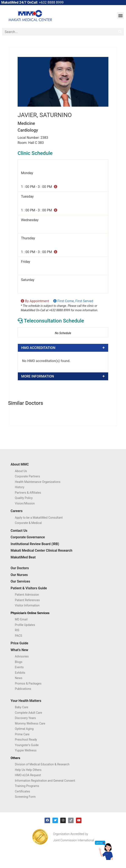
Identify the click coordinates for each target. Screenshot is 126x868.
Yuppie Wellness (26, 750)
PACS (18, 636)
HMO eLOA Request (28, 775)
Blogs (19, 662)
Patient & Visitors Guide (29, 588)
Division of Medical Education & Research (42, 764)
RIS (17, 630)
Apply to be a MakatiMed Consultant (39, 518)
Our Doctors (20, 568)
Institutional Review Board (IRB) (35, 544)
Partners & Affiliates (28, 493)
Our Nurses (19, 575)
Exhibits (20, 673)
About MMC (20, 464)
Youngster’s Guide (27, 745)
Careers (17, 511)
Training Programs (27, 786)
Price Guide (19, 643)
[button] (120, 16)
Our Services (20, 581)
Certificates (22, 791)
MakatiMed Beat (23, 557)
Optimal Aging (24, 729)
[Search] (120, 32)
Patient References (27, 600)
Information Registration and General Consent (45, 781)
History (20, 487)
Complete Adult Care (29, 713)
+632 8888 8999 (51, 2)
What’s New (19, 650)
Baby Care (22, 707)
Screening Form (25, 797)
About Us (21, 471)
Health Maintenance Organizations (38, 482)
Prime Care (22, 734)
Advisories (22, 656)
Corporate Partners (27, 476)
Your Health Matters (26, 701)
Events (19, 667)
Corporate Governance (28, 537)
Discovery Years (25, 718)
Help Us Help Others (28, 770)
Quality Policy (24, 498)
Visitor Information (27, 605)
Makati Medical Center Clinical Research (41, 550)
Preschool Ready (26, 740)
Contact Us (19, 531)
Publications (23, 689)
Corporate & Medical (28, 523)
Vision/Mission (25, 503)
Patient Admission (27, 595)
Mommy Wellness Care (30, 723)
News (19, 678)
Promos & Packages (28, 683)
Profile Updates (25, 625)
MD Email (21, 619)
